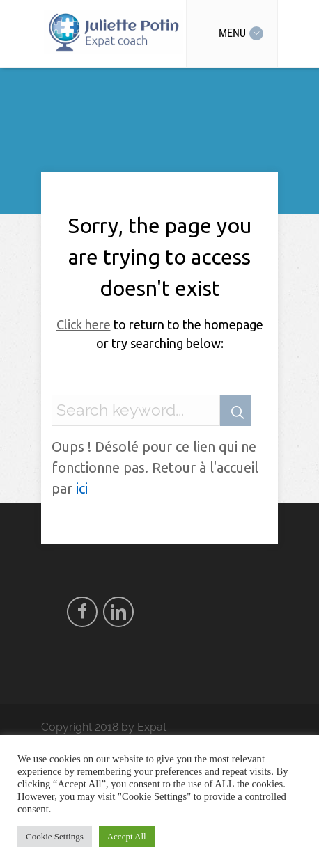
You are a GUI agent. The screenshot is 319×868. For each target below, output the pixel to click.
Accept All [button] (127, 836)
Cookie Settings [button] (55, 836)
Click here (84, 324)
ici (82, 488)
